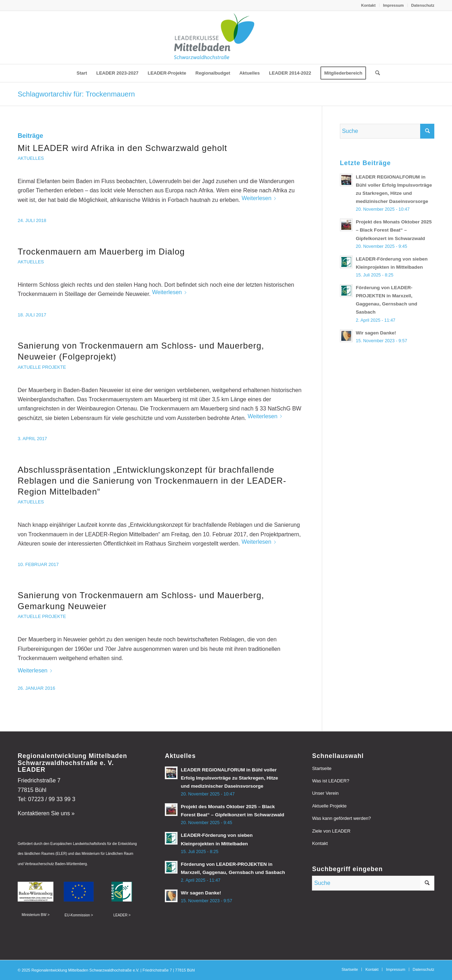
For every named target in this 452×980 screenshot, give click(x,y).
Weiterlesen (260, 198)
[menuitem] (369, 5)
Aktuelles (31, 158)
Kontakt (368, 5)
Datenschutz (423, 5)
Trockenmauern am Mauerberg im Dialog (101, 252)
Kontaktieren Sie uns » (46, 813)
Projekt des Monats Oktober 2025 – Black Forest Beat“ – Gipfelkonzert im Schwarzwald (394, 230)
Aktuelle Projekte (42, 367)
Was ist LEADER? (331, 781)
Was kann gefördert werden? (341, 818)
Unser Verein (325, 793)
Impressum (393, 5)
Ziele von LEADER (331, 831)
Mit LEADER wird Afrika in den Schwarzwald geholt (122, 148)
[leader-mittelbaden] (226, 37)
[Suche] (375, 73)
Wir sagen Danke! (376, 333)
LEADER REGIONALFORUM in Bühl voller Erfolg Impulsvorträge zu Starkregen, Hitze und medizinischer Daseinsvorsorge (229, 778)
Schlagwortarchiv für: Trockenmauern (76, 94)
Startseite (322, 768)
